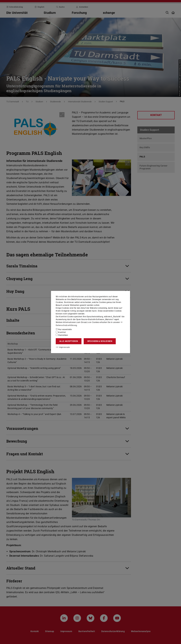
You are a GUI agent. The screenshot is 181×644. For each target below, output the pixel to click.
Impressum (62, 347)
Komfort (61, 332)
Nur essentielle (64, 329)
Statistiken (62, 335)
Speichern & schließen (100, 341)
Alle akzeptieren (69, 341)
